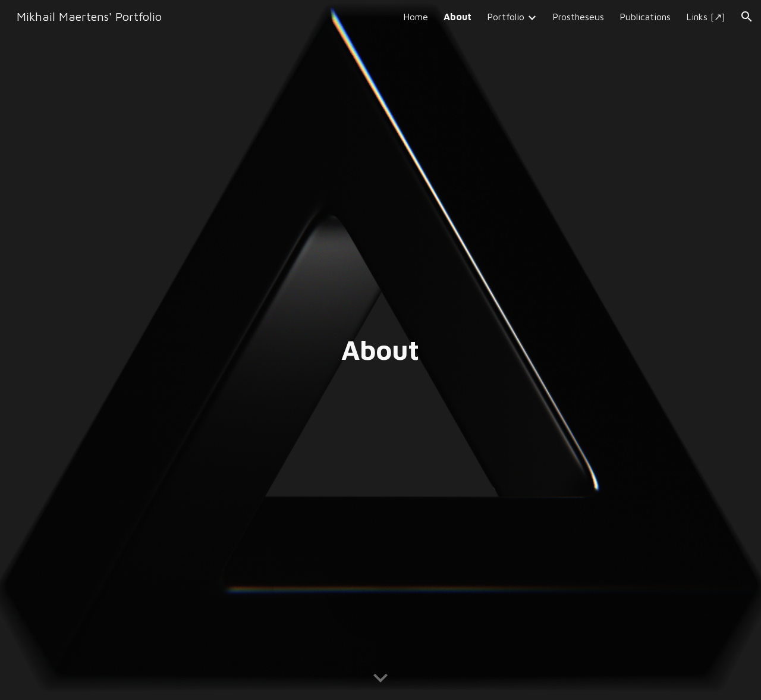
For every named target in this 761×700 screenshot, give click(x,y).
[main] (380, 350)
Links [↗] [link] (706, 17)
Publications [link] (645, 17)
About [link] (457, 17)
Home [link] (416, 17)
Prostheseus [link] (578, 17)
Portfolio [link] (506, 17)
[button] (747, 17)
